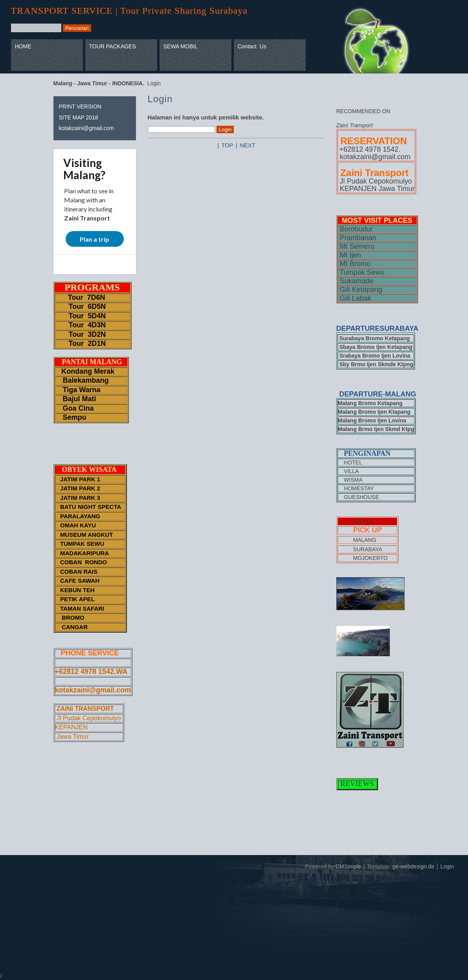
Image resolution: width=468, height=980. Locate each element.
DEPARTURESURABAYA (378, 329)
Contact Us (252, 46)
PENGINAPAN (367, 453)
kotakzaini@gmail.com (86, 128)
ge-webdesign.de (414, 866)
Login (447, 866)
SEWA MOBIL (181, 46)
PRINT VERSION (80, 106)
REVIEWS (357, 784)
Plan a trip (95, 239)
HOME (23, 46)
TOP (227, 145)
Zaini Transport (87, 218)
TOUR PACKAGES (113, 46)
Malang (82, 175)
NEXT (248, 145)
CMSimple (348, 866)
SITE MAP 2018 (79, 117)
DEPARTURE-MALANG (378, 394)
